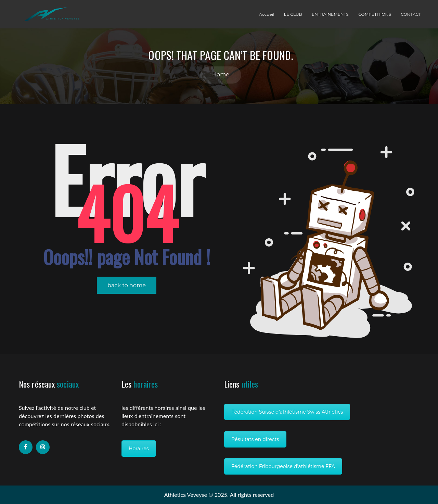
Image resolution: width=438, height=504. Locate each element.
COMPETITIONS (375, 14)
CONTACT (411, 14)
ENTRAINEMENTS (330, 14)
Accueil (267, 14)
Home (221, 74)
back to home (127, 285)
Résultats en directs (255, 439)
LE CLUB (293, 14)
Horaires (139, 449)
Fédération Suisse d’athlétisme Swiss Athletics (287, 412)
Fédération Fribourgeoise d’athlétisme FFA (283, 466)
